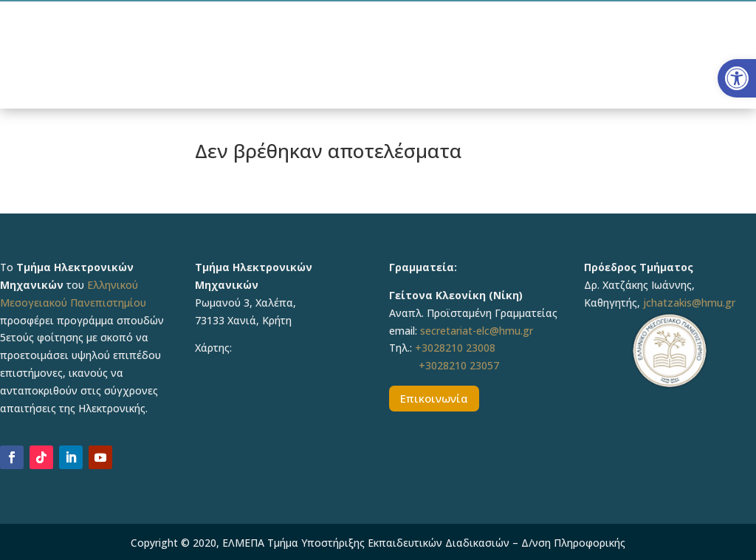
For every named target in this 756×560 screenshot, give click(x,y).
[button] (737, 78)
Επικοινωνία (434, 398)
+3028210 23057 (459, 365)
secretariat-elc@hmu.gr (477, 331)
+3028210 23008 (455, 348)
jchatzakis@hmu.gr (689, 303)
